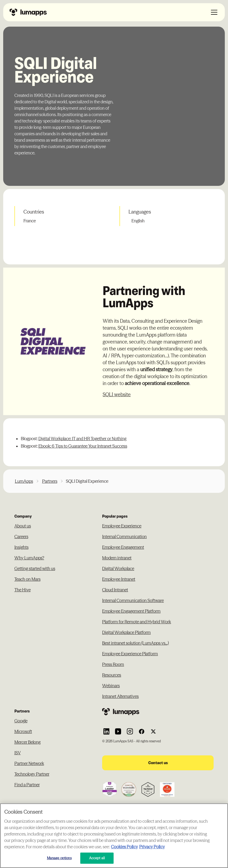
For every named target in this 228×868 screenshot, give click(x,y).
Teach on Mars (27, 579)
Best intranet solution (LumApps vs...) (135, 643)
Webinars (111, 686)
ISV (18, 753)
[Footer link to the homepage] (158, 712)
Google (21, 721)
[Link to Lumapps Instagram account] (130, 731)
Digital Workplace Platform (126, 632)
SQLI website (117, 394)
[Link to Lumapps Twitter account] (153, 731)
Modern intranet (117, 558)
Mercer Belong (27, 742)
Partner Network (29, 763)
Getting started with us (35, 568)
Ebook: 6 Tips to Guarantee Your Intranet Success (83, 446)
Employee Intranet (119, 579)
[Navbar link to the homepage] (28, 12)
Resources (112, 675)
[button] (213, 12)
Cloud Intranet (115, 590)
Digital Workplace (118, 568)
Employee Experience (122, 526)
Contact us (158, 763)
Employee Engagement (123, 547)
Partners (50, 481)
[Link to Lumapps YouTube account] (118, 731)
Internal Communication (124, 537)
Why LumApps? (29, 558)
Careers (21, 537)
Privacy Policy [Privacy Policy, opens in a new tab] (152, 847)
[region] (114, 836)
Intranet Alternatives (120, 696)
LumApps (24, 481)
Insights (21, 547)
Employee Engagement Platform (131, 611)
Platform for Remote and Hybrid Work (137, 622)
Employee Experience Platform (130, 654)
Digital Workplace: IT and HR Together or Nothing (82, 439)
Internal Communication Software (133, 600)
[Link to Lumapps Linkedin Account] (106, 731)
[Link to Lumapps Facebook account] (142, 731)
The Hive (23, 590)
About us (23, 526)
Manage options (59, 858)
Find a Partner (27, 785)
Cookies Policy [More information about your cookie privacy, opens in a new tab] (124, 847)
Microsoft (23, 731)
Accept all (97, 858)
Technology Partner (32, 774)
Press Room (113, 664)
